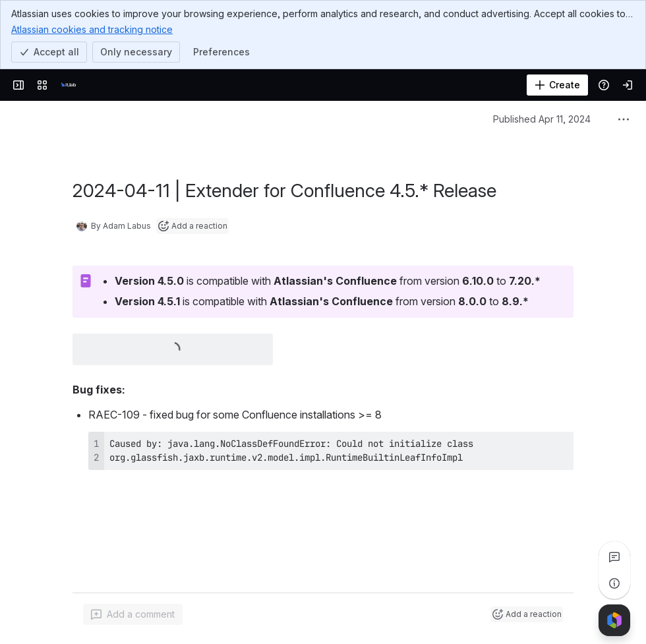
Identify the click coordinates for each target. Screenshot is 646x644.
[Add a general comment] (133, 614)
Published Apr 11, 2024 (542, 119)
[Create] (557, 85)
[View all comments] (614, 557)
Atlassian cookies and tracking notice (92, 29)
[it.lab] (69, 85)
